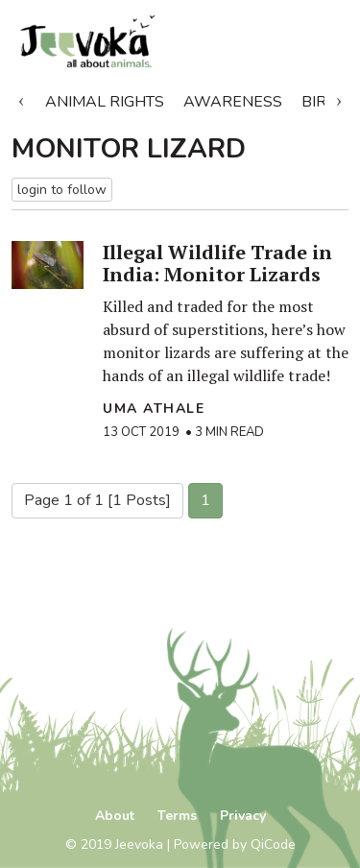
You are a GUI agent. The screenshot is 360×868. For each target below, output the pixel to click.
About (115, 816)
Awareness (233, 102)
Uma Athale (154, 409)
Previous (21, 98)
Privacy (243, 816)
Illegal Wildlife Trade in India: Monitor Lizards (217, 263)
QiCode (273, 844)
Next (339, 98)
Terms (177, 816)
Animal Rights (105, 102)
